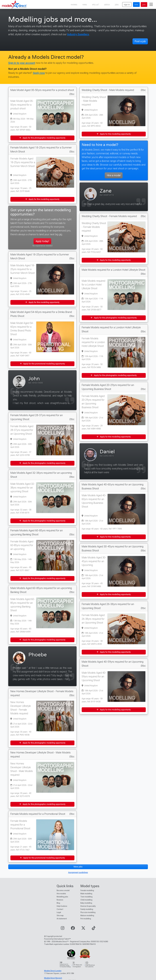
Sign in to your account (22, 63)
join (144, 5)
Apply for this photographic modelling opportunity (42, 138)
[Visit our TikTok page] (94, 929)
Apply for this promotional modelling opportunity (42, 364)
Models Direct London (53, 971)
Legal (59, 912)
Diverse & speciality (88, 906)
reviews (74, 5)
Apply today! (42, 241)
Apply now (39, 73)
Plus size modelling (88, 912)
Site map (60, 915)
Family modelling (87, 909)
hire (136, 5)
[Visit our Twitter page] (83, 929)
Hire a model (114, 175)
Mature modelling (87, 915)
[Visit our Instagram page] (63, 929)
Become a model (63, 890)
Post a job (140, 41)
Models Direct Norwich (53, 978)
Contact (60, 909)
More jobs (78, 867)
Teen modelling (86, 897)
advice (107, 5)
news (85, 5)
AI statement (62, 919)
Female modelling (87, 890)
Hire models (61, 894)
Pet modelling (86, 919)
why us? (96, 5)
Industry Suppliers (78, 34)
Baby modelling (86, 903)
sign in (127, 5)
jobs (117, 5)
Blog (58, 903)
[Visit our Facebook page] (73, 929)
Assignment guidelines (78, 872)
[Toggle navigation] (151, 5)
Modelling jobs (62, 897)
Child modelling (86, 900)
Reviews (60, 900)
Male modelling (86, 894)
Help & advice (62, 906)
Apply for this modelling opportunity (42, 199)
